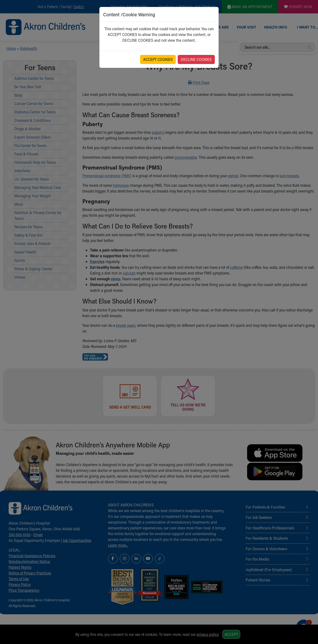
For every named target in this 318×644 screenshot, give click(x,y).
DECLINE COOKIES (196, 59)
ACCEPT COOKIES (158, 59)
